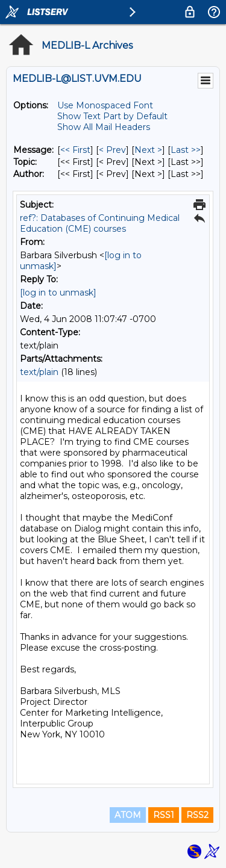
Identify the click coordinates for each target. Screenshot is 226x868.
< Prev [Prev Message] (112, 150)
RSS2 (197, 815)
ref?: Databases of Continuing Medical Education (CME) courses (100, 223)
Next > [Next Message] (148, 150)
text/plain (39, 372)
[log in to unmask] (58, 293)
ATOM (128, 815)
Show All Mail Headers (104, 127)
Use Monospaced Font (105, 105)
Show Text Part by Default (112, 116)
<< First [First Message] (75, 150)
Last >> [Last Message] (186, 150)
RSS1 (164, 815)
